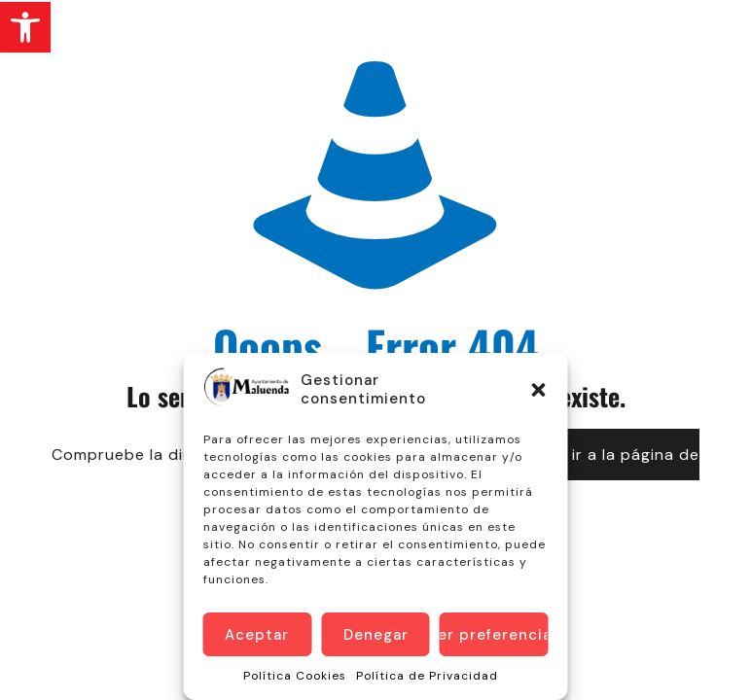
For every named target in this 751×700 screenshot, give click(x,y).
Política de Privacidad (427, 676)
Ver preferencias (494, 635)
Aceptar (257, 635)
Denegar (376, 635)
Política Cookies (295, 676)
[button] (25, 27)
